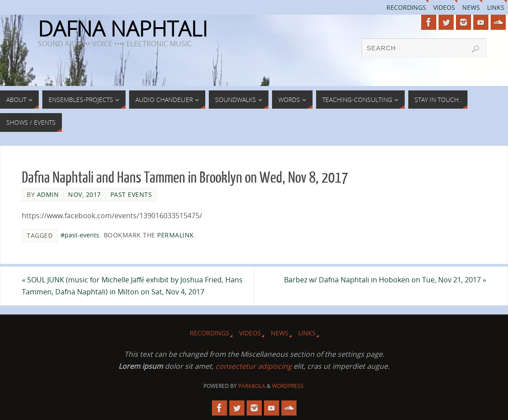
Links (496, 7)
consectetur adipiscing (254, 366)
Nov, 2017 (85, 194)
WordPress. (289, 386)
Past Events (131, 194)
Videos (444, 7)
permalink (176, 235)
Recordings (406, 7)
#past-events (80, 235)
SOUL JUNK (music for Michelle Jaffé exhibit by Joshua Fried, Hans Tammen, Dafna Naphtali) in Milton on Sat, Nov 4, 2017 (132, 286)
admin (48, 194)
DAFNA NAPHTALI (123, 29)
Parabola (252, 386)
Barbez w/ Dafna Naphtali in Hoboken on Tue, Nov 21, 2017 (385, 280)
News (471, 7)
